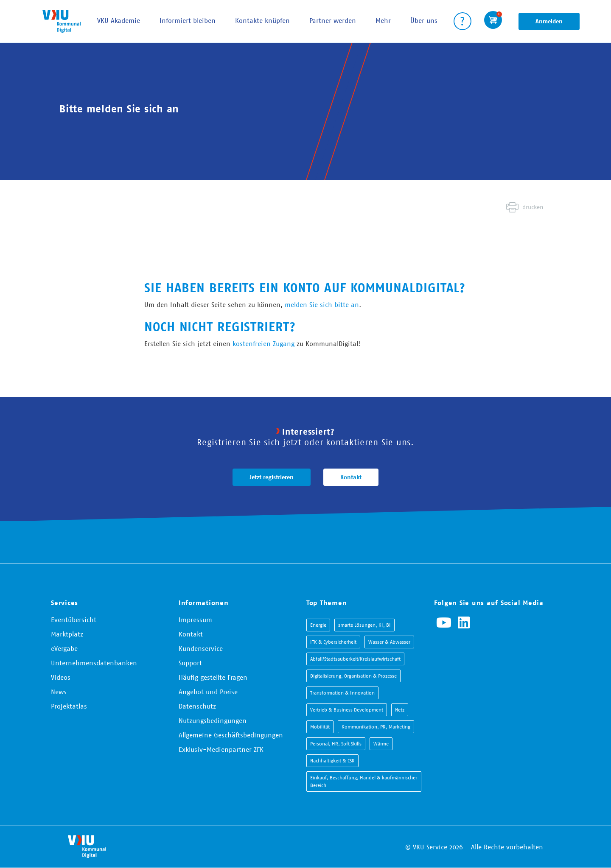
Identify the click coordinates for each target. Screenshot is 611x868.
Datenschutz (197, 706)
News (59, 692)
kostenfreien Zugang (263, 343)
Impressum (195, 620)
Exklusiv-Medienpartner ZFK (221, 749)
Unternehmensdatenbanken (94, 663)
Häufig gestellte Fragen (213, 677)
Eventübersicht (74, 620)
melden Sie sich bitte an (322, 304)
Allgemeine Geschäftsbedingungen (231, 735)
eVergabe (64, 648)
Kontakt (351, 477)
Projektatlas (69, 706)
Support (190, 663)
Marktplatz (67, 634)
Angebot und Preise (208, 692)
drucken (533, 207)
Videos (61, 677)
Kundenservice (201, 648)
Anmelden (549, 21)
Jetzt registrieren (272, 477)
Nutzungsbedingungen (213, 720)
